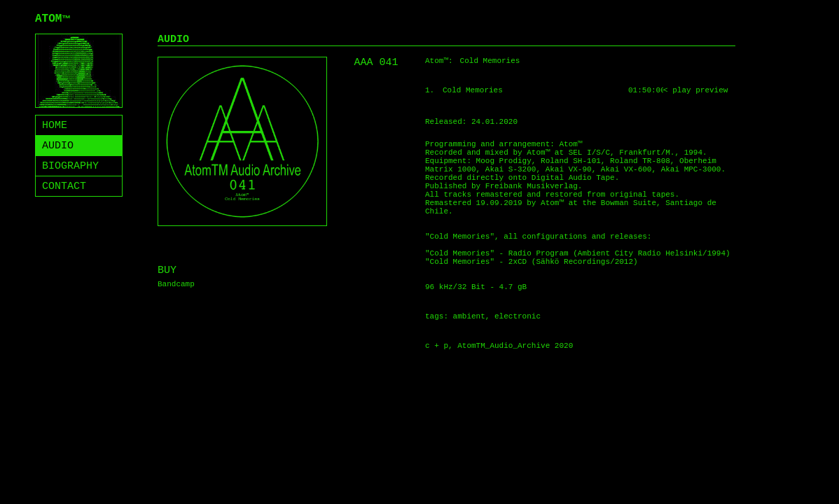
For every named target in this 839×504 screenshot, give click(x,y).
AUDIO (58, 146)
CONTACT (64, 187)
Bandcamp (176, 284)
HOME (55, 126)
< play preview (695, 90)
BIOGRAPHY (70, 166)
